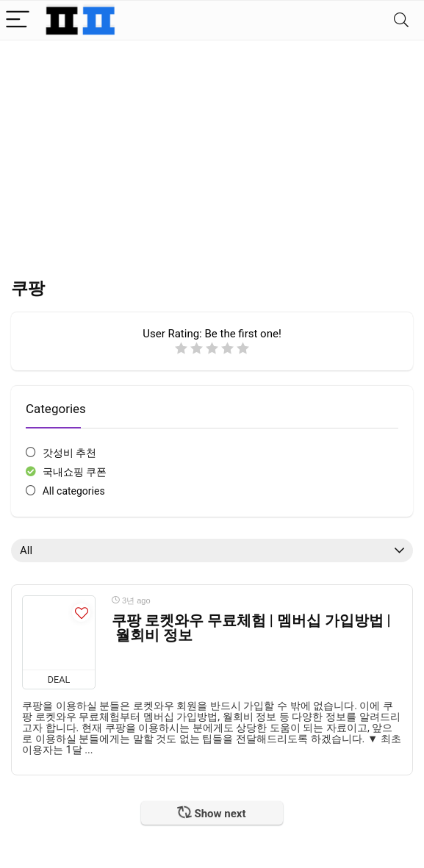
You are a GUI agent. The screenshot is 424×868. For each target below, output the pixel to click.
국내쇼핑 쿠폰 (75, 472)
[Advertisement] (212, 151)
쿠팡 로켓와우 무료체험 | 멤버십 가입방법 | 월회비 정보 (251, 628)
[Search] (401, 20)
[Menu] (18, 20)
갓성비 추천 (69, 453)
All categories (74, 491)
